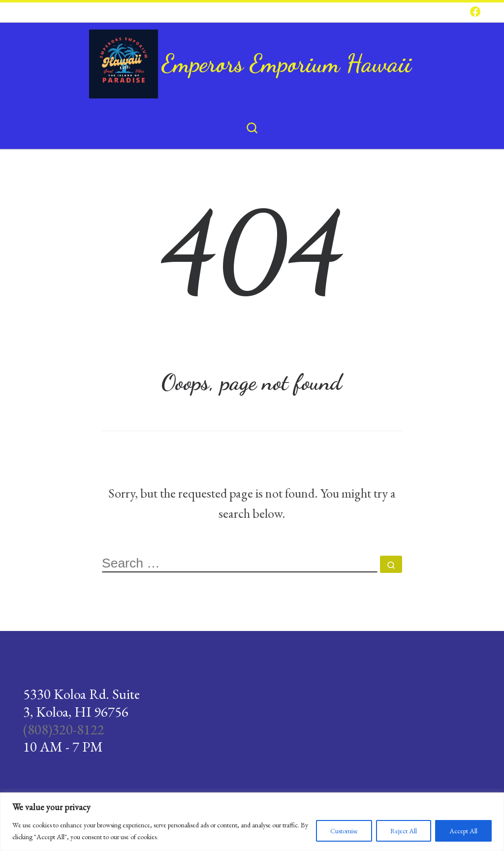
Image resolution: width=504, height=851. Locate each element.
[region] (252, 822)
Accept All (463, 831)
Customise (344, 831)
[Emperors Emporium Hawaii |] (124, 60)
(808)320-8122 (64, 729)
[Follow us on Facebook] (475, 12)
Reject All (404, 831)
